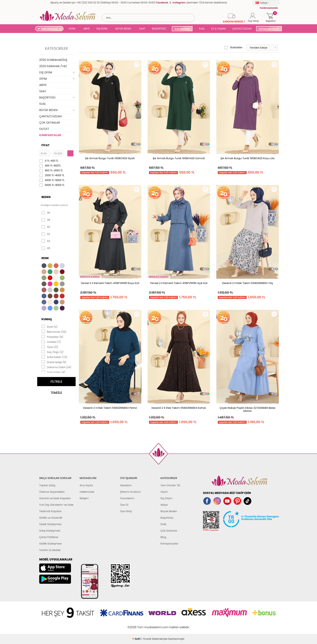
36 (46, 213)
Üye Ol (124, 505)
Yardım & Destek (50, 550)
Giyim (164, 492)
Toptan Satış (47, 485)
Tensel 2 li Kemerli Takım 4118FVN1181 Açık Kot (179, 283)
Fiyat (45, 145)
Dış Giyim (166, 498)
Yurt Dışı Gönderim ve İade (56, 505)
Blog (163, 537)
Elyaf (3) (49, 326)
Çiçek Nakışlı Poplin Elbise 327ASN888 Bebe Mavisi (247, 409)
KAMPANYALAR (50, 135)
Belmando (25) (54, 332)
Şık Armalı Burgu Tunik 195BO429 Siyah (110, 158)
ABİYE (87, 29)
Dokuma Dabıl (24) (56, 367)
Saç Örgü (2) (52, 352)
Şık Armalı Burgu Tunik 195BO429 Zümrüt (179, 158)
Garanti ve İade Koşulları (55, 498)
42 (46, 234)
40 (46, 227)
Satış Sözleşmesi (50, 531)
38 (46, 220)
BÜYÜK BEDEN (123, 29)
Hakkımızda (87, 492)
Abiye (164, 505)
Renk (45, 258)
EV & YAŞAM (219, 29)
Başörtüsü (167, 518)
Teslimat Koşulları (50, 511)
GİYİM (72, 29)
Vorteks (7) (51, 342)
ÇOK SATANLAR (50, 123)
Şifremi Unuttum (130, 492)
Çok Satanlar (169, 531)
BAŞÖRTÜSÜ (159, 29)
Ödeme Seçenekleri (52, 492)
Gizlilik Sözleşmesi (50, 544)
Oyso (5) (50, 347)
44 (46, 241)
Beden (46, 197)
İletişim (84, 498)
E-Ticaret (146, 625)
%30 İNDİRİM (182, 29)
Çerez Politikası (49, 537)
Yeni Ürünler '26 (170, 485)
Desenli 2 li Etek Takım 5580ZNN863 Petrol (110, 408)
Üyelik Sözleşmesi (50, 524)
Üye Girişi (126, 511)
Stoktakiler (233, 48)
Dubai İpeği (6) (54, 362)
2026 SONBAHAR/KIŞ (53, 60)
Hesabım (126, 485)
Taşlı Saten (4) (53, 372)
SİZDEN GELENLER (269, 29)
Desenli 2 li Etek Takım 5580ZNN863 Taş (247, 283)
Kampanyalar (169, 544)
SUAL (201, 29)
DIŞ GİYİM (102, 29)
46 (46, 248)
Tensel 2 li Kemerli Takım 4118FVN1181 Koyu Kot (110, 283)
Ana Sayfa (86, 485)
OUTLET (44, 129)
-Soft (136, 625)
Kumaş (47, 319)
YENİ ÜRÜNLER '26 (51, 29)
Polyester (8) (52, 337)
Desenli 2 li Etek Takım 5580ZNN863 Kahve (179, 408)
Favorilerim (127, 498)
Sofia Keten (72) (54, 357)
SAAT (142, 29)
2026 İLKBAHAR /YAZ (53, 66)
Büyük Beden (169, 511)
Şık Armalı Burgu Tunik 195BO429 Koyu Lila (247, 158)
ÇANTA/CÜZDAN (242, 29)
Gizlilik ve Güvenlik (51, 518)
